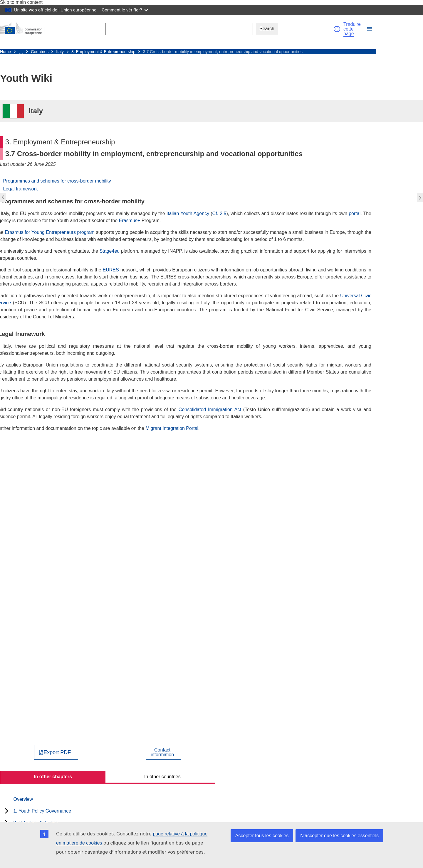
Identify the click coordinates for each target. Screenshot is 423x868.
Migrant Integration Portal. (172, 428)
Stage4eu (110, 251)
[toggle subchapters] (7, 811)
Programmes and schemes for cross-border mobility (57, 181)
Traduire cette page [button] (352, 29)
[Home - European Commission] (25, 29)
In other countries (162, 777)
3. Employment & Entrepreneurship (103, 52)
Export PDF (57, 752)
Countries (40, 52)
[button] (337, 29)
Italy (60, 52)
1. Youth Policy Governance (42, 811)
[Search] (179, 29)
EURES (111, 270)
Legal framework (20, 189)
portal (355, 213)
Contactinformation (162, 752)
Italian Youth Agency (188, 213)
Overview (23, 799)
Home (5, 52)
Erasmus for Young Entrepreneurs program (50, 232)
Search (267, 29)
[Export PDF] (56, 752)
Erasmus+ (130, 221)
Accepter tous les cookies (262, 836)
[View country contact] (163, 752)
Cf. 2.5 (219, 213)
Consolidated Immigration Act (210, 409)
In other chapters (53, 777)
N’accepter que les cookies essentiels (339, 836)
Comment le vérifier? (125, 10)
